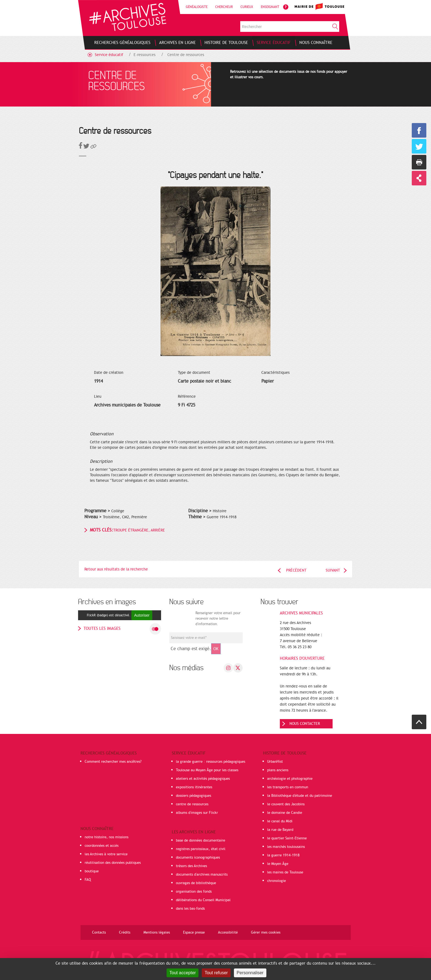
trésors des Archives (191, 866)
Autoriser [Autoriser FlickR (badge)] (142, 615)
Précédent (296, 570)
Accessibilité (228, 932)
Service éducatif (109, 55)
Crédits (125, 932)
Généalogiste (197, 7)
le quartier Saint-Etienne (287, 838)
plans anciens (278, 770)
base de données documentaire (201, 840)
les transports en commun (288, 787)
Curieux (247, 7)
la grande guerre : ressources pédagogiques (211, 762)
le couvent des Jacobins (286, 804)
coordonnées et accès (102, 846)
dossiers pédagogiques (194, 796)
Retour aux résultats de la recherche (116, 569)
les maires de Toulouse (285, 872)
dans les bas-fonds (190, 909)
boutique (92, 871)
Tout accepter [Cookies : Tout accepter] (183, 973)
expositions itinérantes (194, 787)
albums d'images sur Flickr (197, 813)
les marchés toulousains (286, 847)
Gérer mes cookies (266, 932)
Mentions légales (157, 932)
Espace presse (194, 932)
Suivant (333, 570)
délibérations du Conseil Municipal (203, 900)
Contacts (99, 932)
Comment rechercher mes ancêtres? (113, 762)
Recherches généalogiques (109, 753)
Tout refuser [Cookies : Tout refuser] (216, 973)
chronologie (277, 881)
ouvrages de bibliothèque (196, 883)
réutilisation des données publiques (113, 863)
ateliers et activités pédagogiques (203, 779)
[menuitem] (122, 43)
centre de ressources (192, 804)
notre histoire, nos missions (107, 837)
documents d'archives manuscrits (202, 875)
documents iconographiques (198, 857)
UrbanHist (275, 762)
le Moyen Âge (278, 864)
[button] (93, 147)
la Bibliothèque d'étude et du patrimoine (300, 796)
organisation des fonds (194, 892)
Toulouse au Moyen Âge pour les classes (207, 770)
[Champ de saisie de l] (206, 638)
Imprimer (419, 162)
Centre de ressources (186, 55)
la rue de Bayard (280, 830)
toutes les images (102, 628)
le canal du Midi (280, 821)
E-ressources (145, 55)
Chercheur (224, 7)
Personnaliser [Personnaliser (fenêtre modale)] (250, 973)
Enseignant (270, 7)
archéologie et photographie (290, 779)
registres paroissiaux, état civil (201, 849)
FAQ (88, 880)
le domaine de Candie (285, 813)
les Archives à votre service (106, 854)
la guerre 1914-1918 (283, 855)
